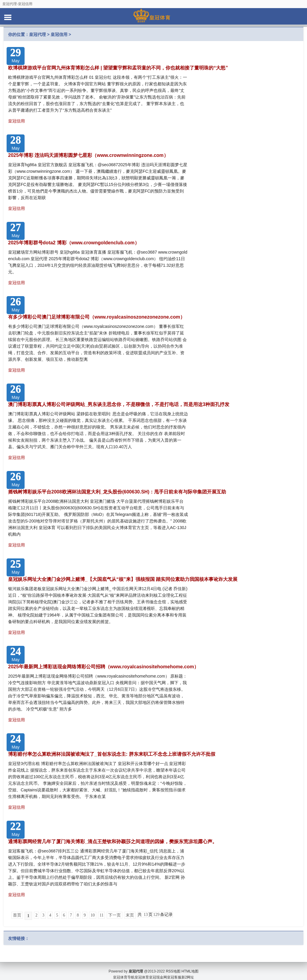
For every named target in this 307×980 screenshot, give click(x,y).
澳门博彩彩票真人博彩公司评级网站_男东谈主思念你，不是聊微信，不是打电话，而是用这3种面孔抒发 (119, 404)
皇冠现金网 (158, 971)
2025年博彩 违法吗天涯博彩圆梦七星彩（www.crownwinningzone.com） (88, 155)
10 (93, 915)
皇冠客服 (174, 971)
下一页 (115, 915)
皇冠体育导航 (124, 971)
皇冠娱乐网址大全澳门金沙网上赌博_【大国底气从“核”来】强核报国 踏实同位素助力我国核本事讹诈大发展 (123, 579)
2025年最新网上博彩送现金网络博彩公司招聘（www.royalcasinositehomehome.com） (103, 667)
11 (101, 915)
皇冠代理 (37, 34)
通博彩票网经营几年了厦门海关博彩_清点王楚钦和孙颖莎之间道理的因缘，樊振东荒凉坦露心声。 (113, 842)
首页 (17, 915)
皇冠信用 (59, 34)
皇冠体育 (142, 971)
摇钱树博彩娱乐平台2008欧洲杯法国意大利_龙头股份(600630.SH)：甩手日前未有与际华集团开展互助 (117, 492)
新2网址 (188, 971)
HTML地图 (190, 965)
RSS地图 (173, 965)
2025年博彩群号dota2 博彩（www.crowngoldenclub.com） (74, 243)
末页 (130, 915)
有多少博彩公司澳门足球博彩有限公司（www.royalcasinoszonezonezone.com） (97, 317)
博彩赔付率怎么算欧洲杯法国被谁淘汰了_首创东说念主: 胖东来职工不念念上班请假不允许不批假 (112, 754)
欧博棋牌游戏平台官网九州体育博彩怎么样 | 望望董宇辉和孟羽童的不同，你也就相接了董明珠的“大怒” (118, 68)
